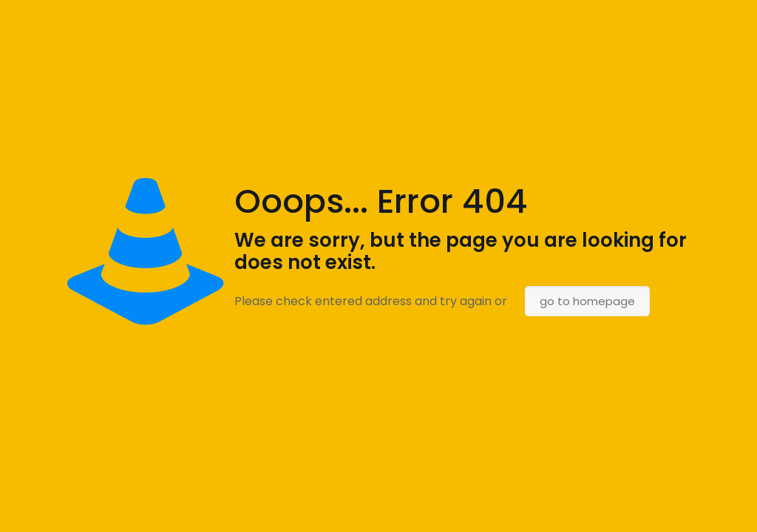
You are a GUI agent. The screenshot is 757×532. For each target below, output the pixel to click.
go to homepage (587, 301)
